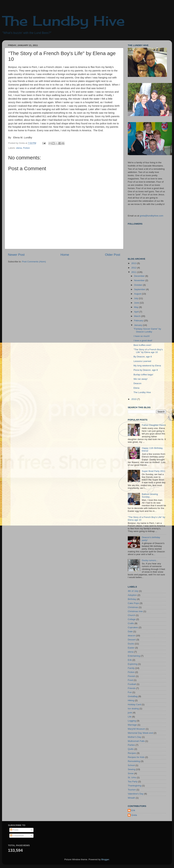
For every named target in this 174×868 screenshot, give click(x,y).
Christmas (133, 607)
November (140, 280)
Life (130, 717)
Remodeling (134, 761)
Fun (130, 692)
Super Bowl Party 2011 (153, 471)
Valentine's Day (136, 794)
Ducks (131, 644)
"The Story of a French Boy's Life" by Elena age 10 (148, 351)
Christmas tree (135, 611)
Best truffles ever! (142, 345)
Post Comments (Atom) (34, 262)
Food (130, 680)
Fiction (27, 148)
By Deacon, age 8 (143, 357)
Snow (131, 773)
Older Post (113, 255)
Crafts (131, 623)
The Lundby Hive (63, 21)
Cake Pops (133, 603)
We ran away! (141, 379)
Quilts (131, 749)
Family (131, 668)
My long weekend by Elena (147, 366)
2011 (134, 272)
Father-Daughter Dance (154, 425)
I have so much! (142, 336)
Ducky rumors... (150, 560)
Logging (132, 721)
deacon (132, 636)
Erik (130, 660)
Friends (132, 688)
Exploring (133, 664)
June (137, 303)
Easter (131, 648)
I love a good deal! (143, 341)
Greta (134, 815)
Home (65, 255)
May (137, 307)
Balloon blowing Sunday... (150, 495)
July (136, 298)
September (140, 289)
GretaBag (133, 696)
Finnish (132, 676)
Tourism (132, 790)
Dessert (132, 640)
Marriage (132, 725)
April (137, 312)
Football (132, 684)
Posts (14, 830)
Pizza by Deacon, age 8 (146, 370)
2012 (134, 268)
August (138, 294)
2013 (134, 263)
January (138, 325)
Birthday (132, 599)
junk (130, 713)
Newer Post (16, 255)
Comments (17, 836)
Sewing (132, 769)
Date (130, 631)
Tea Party (133, 782)
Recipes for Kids (136, 757)
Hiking (131, 700)
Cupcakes (133, 627)
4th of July (133, 591)
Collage (132, 619)
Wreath (131, 798)
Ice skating (133, 709)
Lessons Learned (142, 361)
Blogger (105, 859)
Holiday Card (134, 704)
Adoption (132, 595)
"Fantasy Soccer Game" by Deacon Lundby (147, 330)
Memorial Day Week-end (140, 733)
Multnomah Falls (136, 741)
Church (132, 615)
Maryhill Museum (136, 729)
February (139, 321)
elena (19, 148)
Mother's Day (134, 737)
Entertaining (134, 656)
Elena (137, 388)
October (138, 285)
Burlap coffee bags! (143, 375)
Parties (131, 745)
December (140, 276)
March (138, 316)
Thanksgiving (135, 786)
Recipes (132, 753)
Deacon (138, 383)
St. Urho (132, 777)
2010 (134, 399)
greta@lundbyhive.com (152, 216)
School (131, 765)
